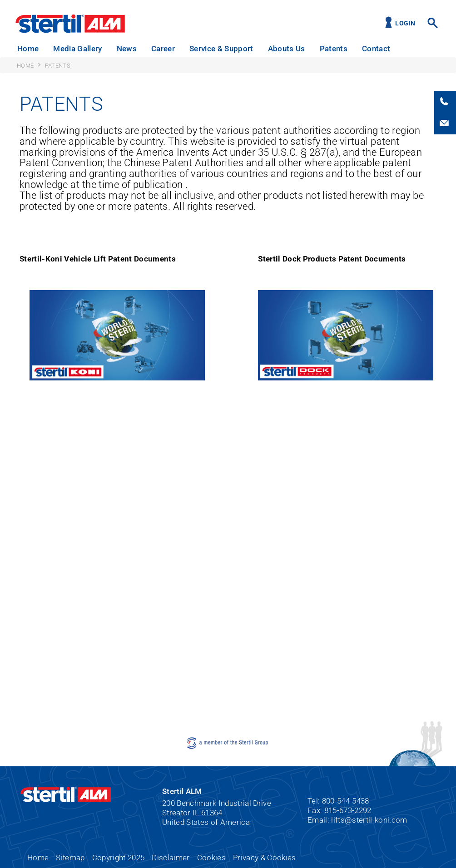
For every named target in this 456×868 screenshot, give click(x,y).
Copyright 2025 (119, 858)
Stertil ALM (70, 24)
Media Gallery (77, 49)
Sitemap (70, 858)
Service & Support (221, 49)
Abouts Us (287, 49)
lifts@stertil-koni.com (369, 820)
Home (28, 49)
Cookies (211, 858)
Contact (376, 49)
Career (163, 49)
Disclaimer (171, 858)
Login (405, 23)
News (127, 49)
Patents (334, 49)
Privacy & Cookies (265, 858)
